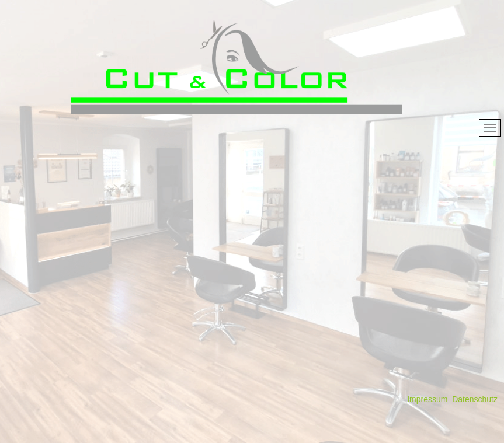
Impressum (427, 399)
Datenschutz (475, 399)
